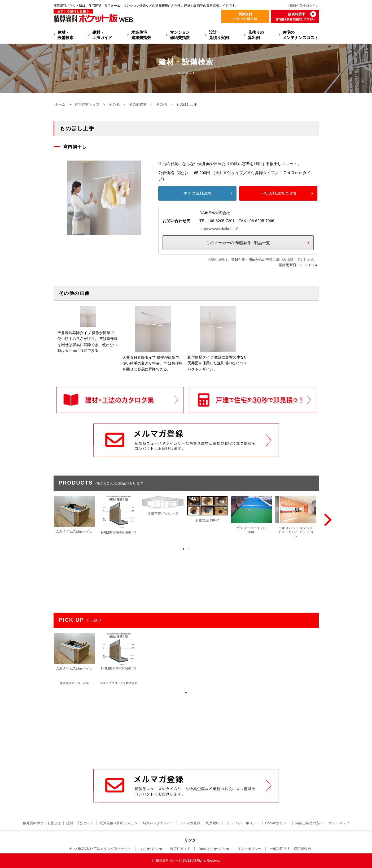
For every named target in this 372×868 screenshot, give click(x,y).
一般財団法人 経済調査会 (290, 849)
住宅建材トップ (87, 104)
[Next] (327, 520)
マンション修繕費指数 (180, 35)
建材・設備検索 (65, 35)
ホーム (60, 104)
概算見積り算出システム (118, 823)
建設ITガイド (180, 849)
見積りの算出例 (256, 35)
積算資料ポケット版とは (42, 823)
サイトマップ (339, 823)
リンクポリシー (249, 849)
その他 (114, 104)
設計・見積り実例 (219, 35)
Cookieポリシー (277, 823)
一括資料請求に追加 (278, 193)
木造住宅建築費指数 (141, 35)
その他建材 (138, 104)
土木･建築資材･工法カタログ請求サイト (100, 849)
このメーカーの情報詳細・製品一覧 (238, 243)
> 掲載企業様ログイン (303, 6)
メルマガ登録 (190, 823)
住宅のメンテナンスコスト (301, 35)
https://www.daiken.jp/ (219, 229)
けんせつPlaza (151, 849)
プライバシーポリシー (242, 823)
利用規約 (213, 823)
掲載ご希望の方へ (309, 823)
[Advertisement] (186, 729)
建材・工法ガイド (102, 35)
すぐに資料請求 (197, 193)
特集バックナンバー (158, 823)
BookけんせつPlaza (214, 849)
